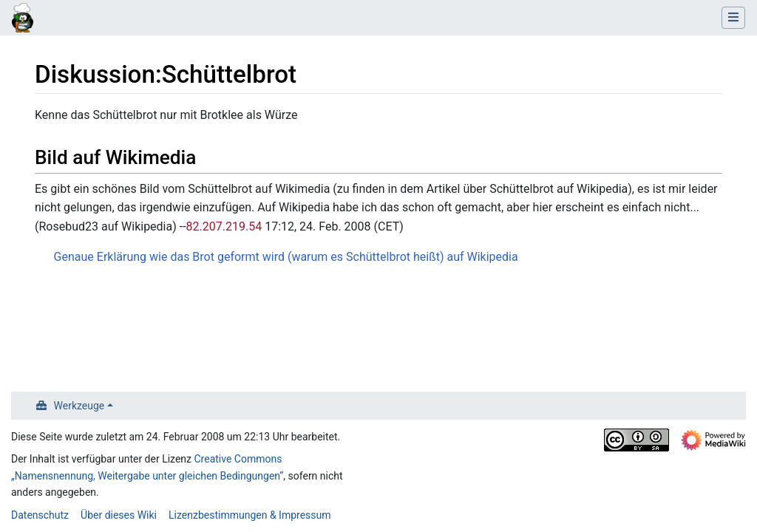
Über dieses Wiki (119, 515)
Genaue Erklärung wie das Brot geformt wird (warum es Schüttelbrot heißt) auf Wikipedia (286, 257)
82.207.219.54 (224, 226)
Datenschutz (40, 515)
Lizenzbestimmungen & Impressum (249, 515)
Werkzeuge (79, 406)
